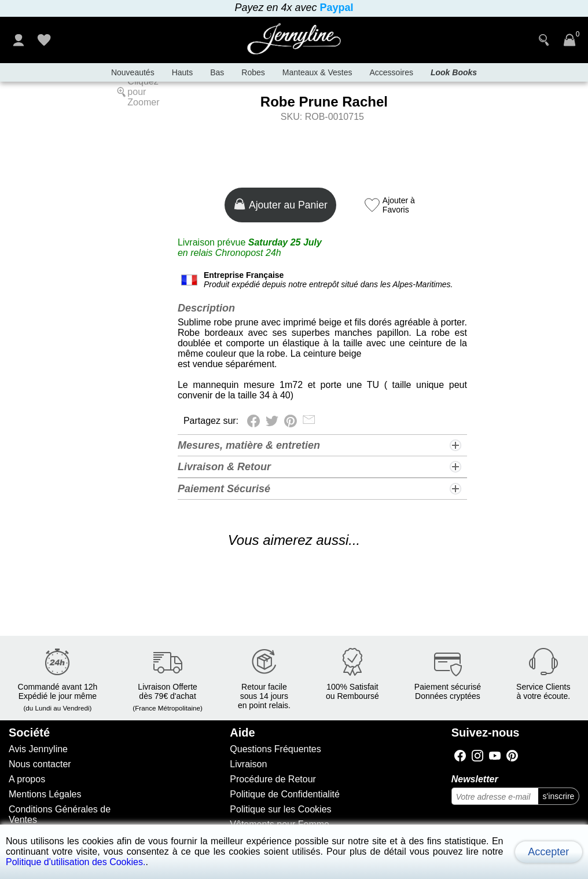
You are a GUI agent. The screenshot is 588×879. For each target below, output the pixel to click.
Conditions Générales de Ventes (60, 814)
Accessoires (391, 72)
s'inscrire (559, 796)
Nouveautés (133, 72)
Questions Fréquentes (275, 749)
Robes (253, 72)
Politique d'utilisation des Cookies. (76, 862)
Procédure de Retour (273, 779)
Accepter (548, 852)
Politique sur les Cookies (280, 809)
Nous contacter (40, 764)
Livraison (248, 764)
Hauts (183, 72)
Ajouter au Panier (280, 204)
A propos (27, 779)
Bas (217, 72)
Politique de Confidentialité (284, 794)
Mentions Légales (45, 794)
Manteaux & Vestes (317, 72)
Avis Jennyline (38, 749)
